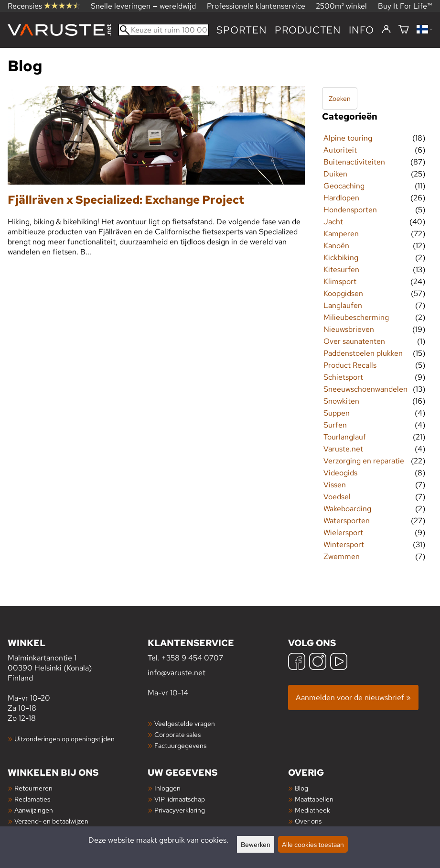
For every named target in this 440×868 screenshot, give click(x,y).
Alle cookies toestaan (313, 844)
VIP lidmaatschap (180, 799)
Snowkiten (341, 401)
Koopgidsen (343, 293)
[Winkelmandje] (404, 30)
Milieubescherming (356, 317)
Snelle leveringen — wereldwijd (143, 6)
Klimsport (340, 281)
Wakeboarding (347, 509)
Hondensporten (350, 210)
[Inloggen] (386, 30)
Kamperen (341, 234)
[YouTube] (339, 663)
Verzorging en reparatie (364, 461)
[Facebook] (297, 663)
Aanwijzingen (34, 810)
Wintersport (344, 544)
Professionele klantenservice (256, 6)
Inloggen (167, 788)
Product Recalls (350, 365)
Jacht (333, 222)
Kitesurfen (341, 269)
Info (361, 30)
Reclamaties (32, 799)
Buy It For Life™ (405, 6)
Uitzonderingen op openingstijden (64, 739)
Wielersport (343, 533)
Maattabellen (314, 799)
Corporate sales (177, 734)
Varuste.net (343, 449)
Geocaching (344, 186)
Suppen (337, 413)
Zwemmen (342, 556)
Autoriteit (340, 150)
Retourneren (33, 788)
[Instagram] (318, 663)
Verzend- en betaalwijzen (51, 821)
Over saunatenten (354, 341)
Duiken (335, 174)
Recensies (44, 6)
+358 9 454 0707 (192, 658)
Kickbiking (341, 258)
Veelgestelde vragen (185, 723)
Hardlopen (341, 198)
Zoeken (340, 98)
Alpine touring (348, 138)
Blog (301, 788)
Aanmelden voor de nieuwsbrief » (353, 698)
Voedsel (337, 497)
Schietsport (343, 377)
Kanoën (336, 246)
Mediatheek (312, 810)
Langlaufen (343, 305)
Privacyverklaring (180, 810)
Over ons (308, 821)
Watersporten (347, 521)
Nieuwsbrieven (349, 329)
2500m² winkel (341, 6)
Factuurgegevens (180, 745)
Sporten (242, 30)
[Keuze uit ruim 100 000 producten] (164, 30)
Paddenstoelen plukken (363, 353)
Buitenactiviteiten (354, 162)
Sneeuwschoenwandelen (365, 389)
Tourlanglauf (345, 437)
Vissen (335, 485)
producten (308, 30)
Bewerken (256, 844)
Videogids (340, 473)
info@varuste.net (177, 673)
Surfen (335, 425)
